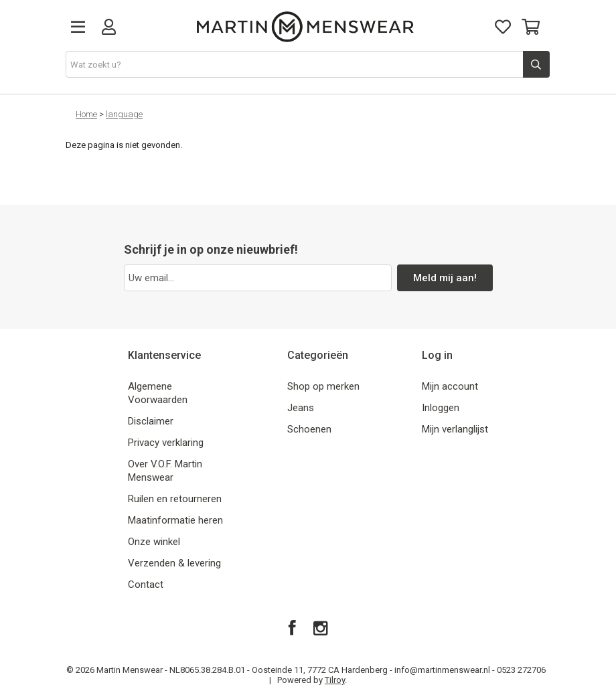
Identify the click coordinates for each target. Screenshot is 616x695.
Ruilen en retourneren (175, 499)
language (124, 114)
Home (86, 114)
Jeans (301, 408)
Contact (146, 585)
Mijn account (450, 386)
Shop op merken (323, 386)
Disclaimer (151, 421)
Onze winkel (154, 542)
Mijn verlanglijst (455, 429)
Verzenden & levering (174, 563)
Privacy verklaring (166, 443)
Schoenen (309, 429)
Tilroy (335, 680)
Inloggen (441, 408)
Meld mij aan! (445, 278)
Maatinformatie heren (175, 520)
